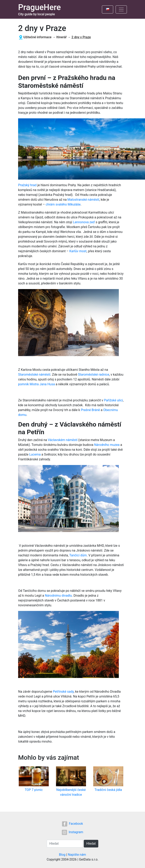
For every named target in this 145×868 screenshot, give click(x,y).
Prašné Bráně (90, 410)
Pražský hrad (27, 185)
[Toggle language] (108, 9)
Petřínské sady (63, 692)
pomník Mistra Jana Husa (36, 384)
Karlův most (78, 251)
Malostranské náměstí (83, 200)
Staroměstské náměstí (34, 375)
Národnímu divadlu (58, 596)
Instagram (72, 832)
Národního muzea (107, 445)
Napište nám (77, 855)
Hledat (91, 844)
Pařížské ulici (113, 400)
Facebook (72, 824)
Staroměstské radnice (94, 375)
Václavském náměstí (63, 440)
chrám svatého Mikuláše (63, 204)
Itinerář (62, 37)
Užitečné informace (37, 37)
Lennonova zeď (84, 222)
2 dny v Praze (81, 37)
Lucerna (35, 454)
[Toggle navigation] (121, 9)
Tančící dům (78, 555)
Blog (62, 855)
